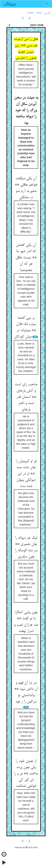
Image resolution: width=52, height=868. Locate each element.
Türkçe (39, 13)
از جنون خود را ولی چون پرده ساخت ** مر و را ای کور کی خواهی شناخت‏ (26, 774)
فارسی (47, 13)
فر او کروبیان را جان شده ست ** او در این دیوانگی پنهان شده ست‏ (26, 474)
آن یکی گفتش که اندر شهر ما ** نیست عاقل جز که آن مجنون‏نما (26, 258)
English (31, 13)
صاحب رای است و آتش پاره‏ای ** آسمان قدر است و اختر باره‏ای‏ (26, 397)
